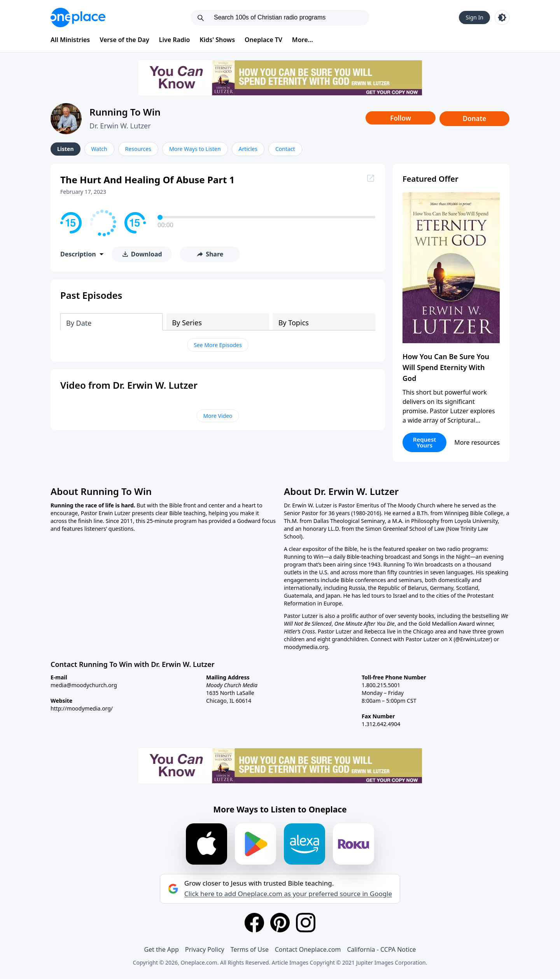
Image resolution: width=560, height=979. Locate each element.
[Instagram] (306, 923)
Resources (138, 149)
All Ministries (70, 40)
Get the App (161, 949)
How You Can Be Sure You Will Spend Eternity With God (446, 367)
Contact (285, 149)
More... (303, 40)
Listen (66, 149)
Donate (475, 118)
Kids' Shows (217, 40)
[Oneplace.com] (78, 18)
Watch (99, 149)
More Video (218, 416)
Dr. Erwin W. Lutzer (120, 126)
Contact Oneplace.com (308, 949)
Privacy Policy (205, 949)
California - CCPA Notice (381, 949)
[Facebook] (254, 923)
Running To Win (125, 112)
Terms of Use (250, 949)
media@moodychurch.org (84, 685)
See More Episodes (218, 345)
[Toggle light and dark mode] (502, 18)
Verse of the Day (124, 40)
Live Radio (175, 40)
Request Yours (425, 442)
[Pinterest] (280, 923)
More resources (477, 442)
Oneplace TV (263, 40)
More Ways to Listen (195, 149)
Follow (401, 118)
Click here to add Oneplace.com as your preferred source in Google (288, 894)
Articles (248, 149)
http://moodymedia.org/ (82, 708)
